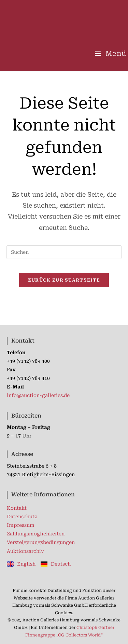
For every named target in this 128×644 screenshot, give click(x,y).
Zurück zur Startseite (64, 280)
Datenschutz (22, 517)
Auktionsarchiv (25, 551)
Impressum (21, 525)
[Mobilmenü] (111, 53)
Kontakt (17, 508)
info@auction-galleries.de (38, 395)
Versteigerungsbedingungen (41, 542)
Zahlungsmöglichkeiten (36, 534)
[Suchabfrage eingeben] (64, 252)
